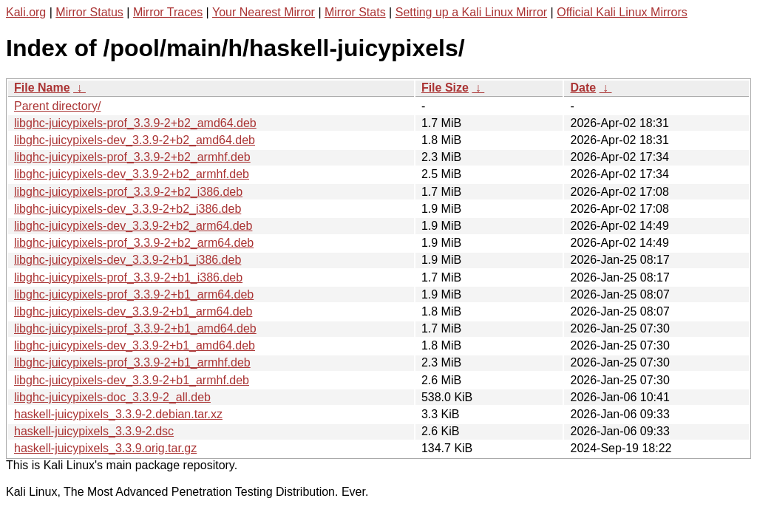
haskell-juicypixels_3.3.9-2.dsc (94, 431)
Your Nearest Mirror (264, 12)
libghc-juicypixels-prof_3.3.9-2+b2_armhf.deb (132, 157)
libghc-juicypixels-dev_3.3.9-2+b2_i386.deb (128, 209)
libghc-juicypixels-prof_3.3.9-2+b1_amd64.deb (135, 328)
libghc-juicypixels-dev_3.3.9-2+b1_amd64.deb (135, 345)
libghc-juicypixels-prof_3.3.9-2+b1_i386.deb (128, 277)
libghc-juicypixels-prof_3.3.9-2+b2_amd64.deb (135, 123)
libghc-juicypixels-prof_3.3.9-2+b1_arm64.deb (134, 294)
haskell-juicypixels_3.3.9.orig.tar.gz (105, 448)
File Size (445, 88)
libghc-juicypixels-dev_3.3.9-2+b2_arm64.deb (133, 226)
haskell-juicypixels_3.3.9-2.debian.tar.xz (118, 414)
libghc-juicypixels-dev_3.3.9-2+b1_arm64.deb (133, 311)
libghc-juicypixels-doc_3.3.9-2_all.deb (112, 397)
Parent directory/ (57, 106)
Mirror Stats (355, 12)
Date (583, 88)
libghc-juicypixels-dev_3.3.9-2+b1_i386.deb (128, 260)
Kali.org (26, 12)
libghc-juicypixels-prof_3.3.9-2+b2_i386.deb (128, 192)
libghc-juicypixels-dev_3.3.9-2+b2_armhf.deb (132, 174)
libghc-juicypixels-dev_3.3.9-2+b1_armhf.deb (132, 380)
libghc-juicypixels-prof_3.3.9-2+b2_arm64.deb (134, 243)
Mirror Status (89, 12)
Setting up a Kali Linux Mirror (471, 12)
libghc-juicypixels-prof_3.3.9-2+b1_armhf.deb (132, 362)
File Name (42, 88)
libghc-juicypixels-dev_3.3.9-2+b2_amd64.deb (135, 140)
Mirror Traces (168, 12)
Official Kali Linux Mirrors (622, 12)
